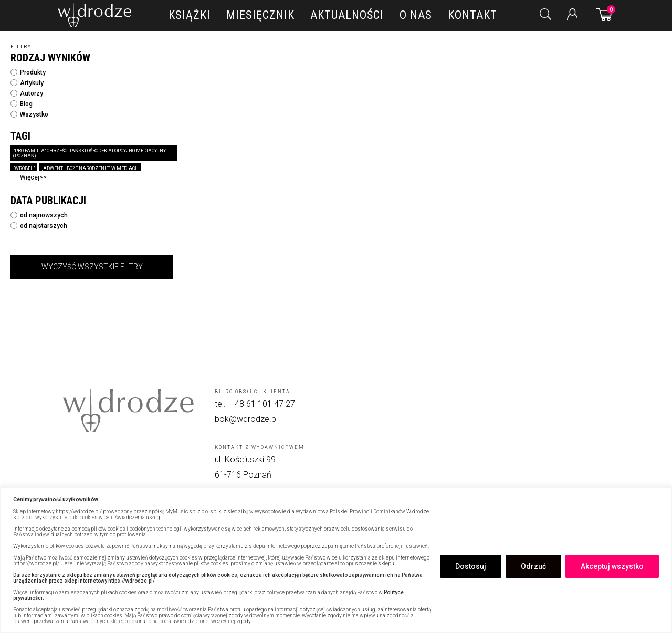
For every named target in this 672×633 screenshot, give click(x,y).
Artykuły (27, 83)
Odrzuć (533, 566)
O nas (416, 15)
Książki (190, 15)
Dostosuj (471, 566)
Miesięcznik (260, 15)
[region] (336, 560)
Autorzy (27, 93)
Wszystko (29, 114)
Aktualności (347, 15)
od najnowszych (39, 215)
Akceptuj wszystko (612, 566)
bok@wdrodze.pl (246, 419)
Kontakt (472, 15)
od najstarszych (39, 226)
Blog (22, 104)
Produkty (28, 72)
